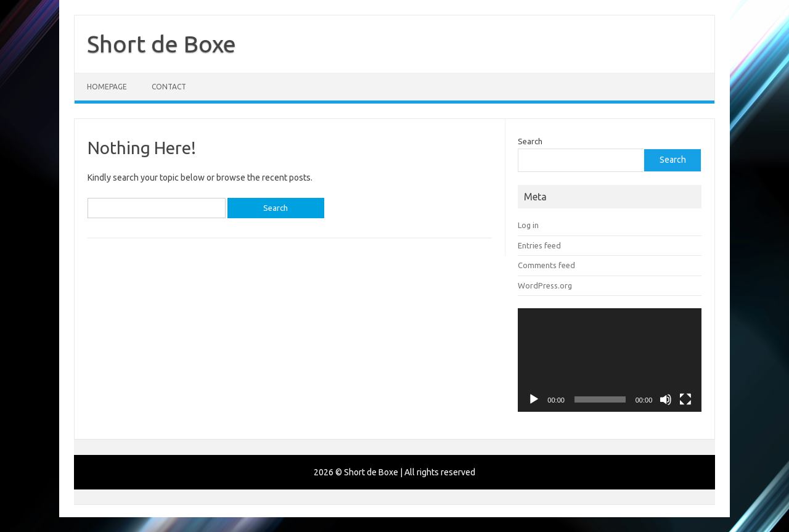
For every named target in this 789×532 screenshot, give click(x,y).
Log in (528, 225)
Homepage (107, 87)
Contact (169, 87)
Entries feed (539, 245)
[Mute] (666, 399)
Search (530, 141)
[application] (610, 360)
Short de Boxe (161, 44)
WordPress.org (545, 285)
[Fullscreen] (685, 399)
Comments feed (546, 265)
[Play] (534, 399)
